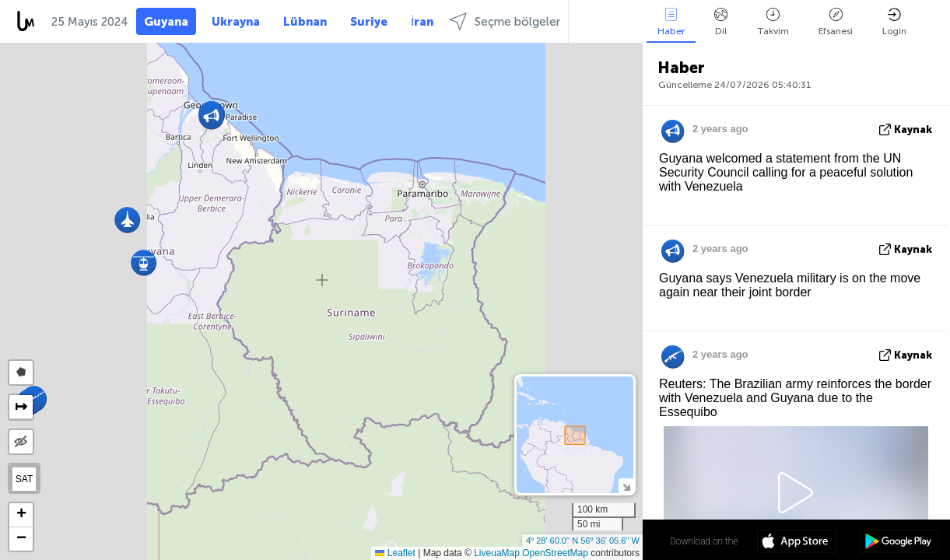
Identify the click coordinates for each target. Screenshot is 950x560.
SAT (24, 479)
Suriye (369, 22)
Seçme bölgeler (505, 21)
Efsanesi (836, 22)
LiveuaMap (497, 553)
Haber (671, 22)
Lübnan (305, 22)
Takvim (773, 22)
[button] (144, 262)
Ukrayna (236, 22)
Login (894, 22)
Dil (721, 22)
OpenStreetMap (555, 553)
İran (422, 22)
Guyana (166, 22)
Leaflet (395, 553)
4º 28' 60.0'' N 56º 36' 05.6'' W (583, 541)
